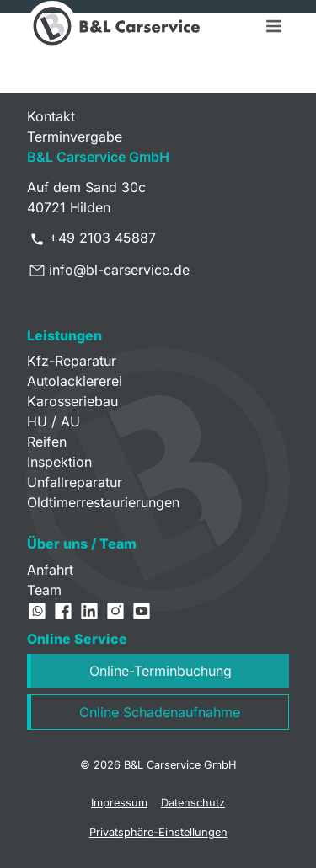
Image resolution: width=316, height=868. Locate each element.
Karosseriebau (72, 401)
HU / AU (54, 421)
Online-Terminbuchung (161, 671)
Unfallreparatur (75, 482)
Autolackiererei (75, 381)
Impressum (119, 803)
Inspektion (59, 462)
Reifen (47, 442)
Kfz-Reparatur (72, 361)
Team (44, 590)
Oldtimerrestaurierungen (103, 502)
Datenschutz (193, 803)
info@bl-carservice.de (119, 270)
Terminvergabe (75, 137)
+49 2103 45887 (102, 238)
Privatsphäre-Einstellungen (158, 832)
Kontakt (51, 116)
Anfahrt (50, 570)
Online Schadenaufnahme (160, 712)
